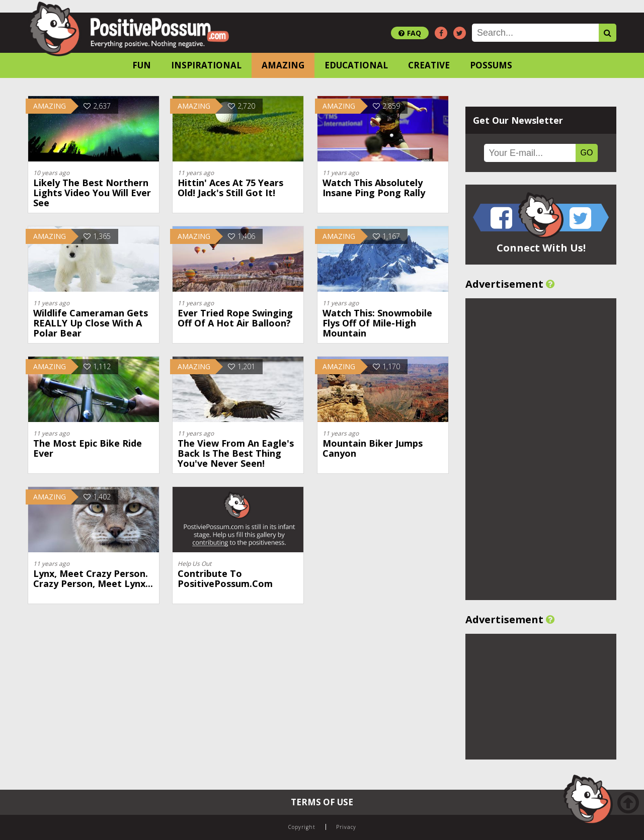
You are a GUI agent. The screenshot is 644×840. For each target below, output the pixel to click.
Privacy (346, 827)
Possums (491, 65)
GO (587, 153)
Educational (356, 65)
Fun (142, 65)
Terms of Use (322, 802)
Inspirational (206, 65)
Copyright (302, 827)
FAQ (410, 33)
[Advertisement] (541, 449)
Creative (429, 65)
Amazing (283, 65)
